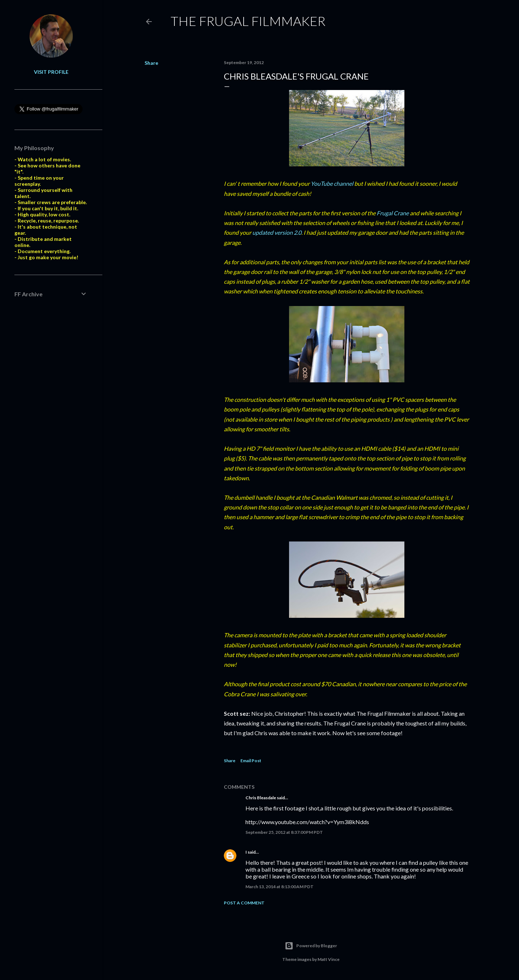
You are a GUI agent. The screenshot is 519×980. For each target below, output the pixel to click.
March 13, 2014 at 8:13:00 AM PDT (280, 887)
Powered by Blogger (311, 946)
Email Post (251, 761)
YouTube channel (332, 183)
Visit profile (51, 72)
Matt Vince (329, 959)
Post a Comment (244, 903)
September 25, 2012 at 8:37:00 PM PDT (284, 832)
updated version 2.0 (277, 232)
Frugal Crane (393, 213)
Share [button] (151, 63)
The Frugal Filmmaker (248, 21)
